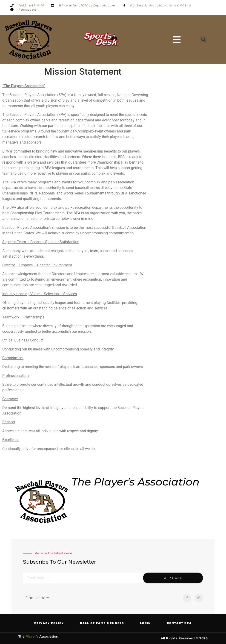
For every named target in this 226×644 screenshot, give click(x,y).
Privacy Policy (49, 623)
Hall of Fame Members (102, 623)
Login (145, 623)
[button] (177, 40)
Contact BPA (179, 623)
